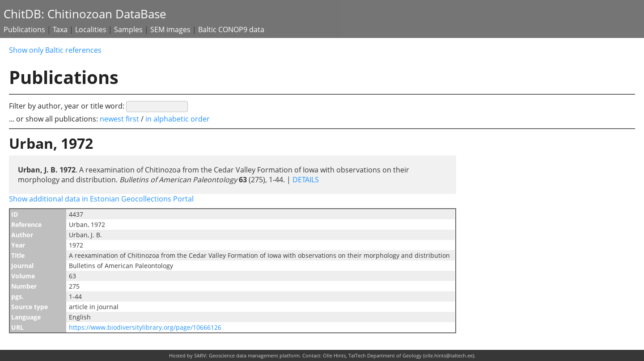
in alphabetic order (178, 119)
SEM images (170, 29)
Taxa (60, 29)
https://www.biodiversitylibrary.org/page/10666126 (145, 327)
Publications (24, 29)
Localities (91, 29)
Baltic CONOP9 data (231, 29)
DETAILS (305, 180)
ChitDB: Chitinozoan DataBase (85, 14)
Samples (128, 29)
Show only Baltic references (55, 50)
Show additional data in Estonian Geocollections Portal (101, 199)
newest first (120, 119)
